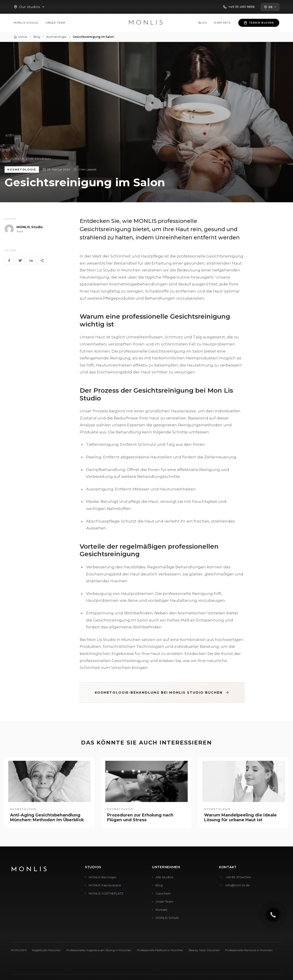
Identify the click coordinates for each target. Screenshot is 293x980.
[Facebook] (9, 260)
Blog (203, 23)
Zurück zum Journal (28, 159)
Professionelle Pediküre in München (160, 950)
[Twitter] (20, 260)
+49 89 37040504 (238, 877)
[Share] (42, 260)
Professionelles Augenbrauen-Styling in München (99, 950)
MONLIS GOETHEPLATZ (106, 893)
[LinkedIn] (31, 260)
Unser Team (56, 23)
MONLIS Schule (26, 23)
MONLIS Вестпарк (102, 877)
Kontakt (162, 910)
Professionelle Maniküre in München (249, 950)
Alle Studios (164, 877)
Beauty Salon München (204, 950)
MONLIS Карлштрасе (105, 885)
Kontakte (223, 23)
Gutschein (163, 893)
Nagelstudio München (46, 950)
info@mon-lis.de (238, 885)
